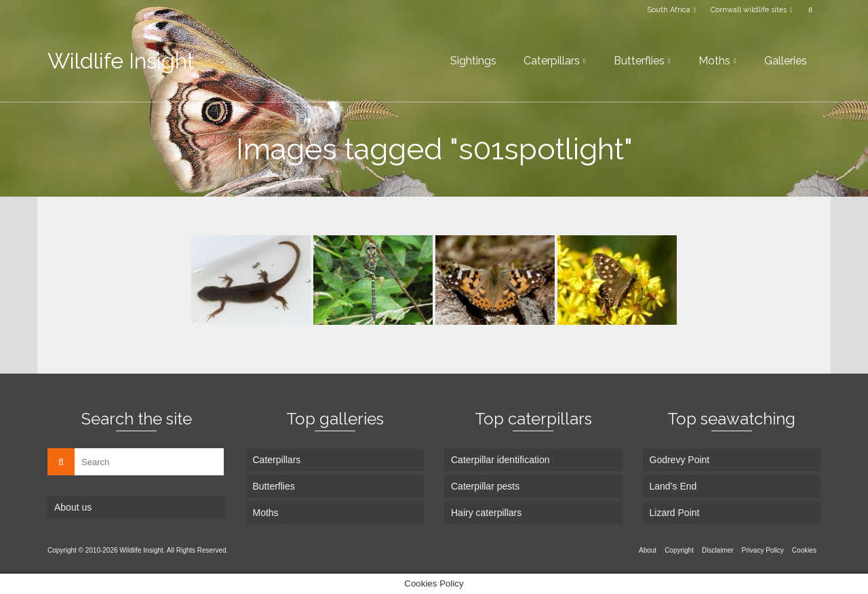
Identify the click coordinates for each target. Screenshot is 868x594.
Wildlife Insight (121, 61)
